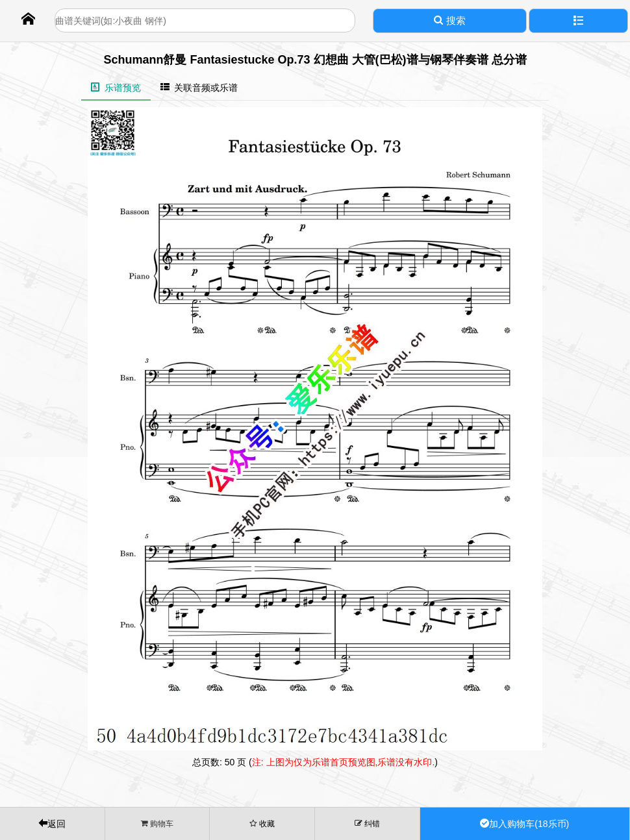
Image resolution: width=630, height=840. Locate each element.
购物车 (157, 823)
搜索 (449, 20)
